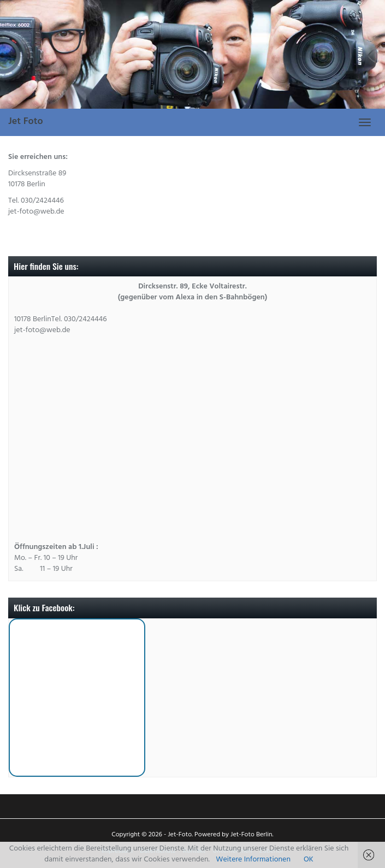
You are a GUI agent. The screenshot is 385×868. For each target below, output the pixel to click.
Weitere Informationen (253, 860)
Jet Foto (26, 122)
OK (309, 860)
